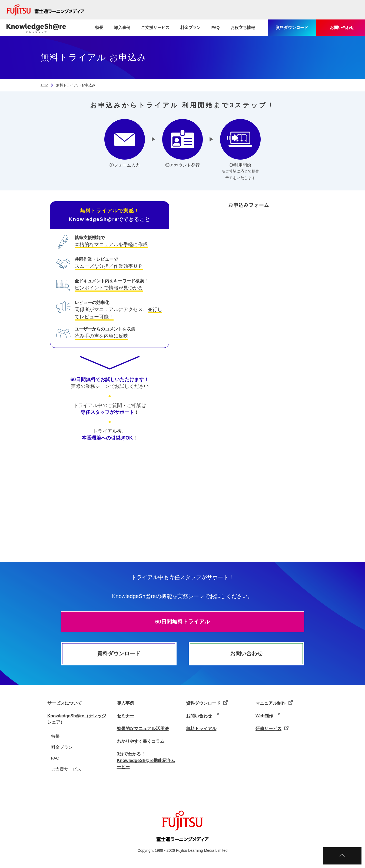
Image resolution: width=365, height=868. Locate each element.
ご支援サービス (155, 27)
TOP (44, 85)
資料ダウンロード (119, 654)
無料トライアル (201, 729)
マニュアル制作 (271, 703)
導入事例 (122, 27)
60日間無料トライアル (182, 622)
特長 (99, 27)
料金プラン (190, 27)
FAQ (216, 27)
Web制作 (264, 716)
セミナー (125, 716)
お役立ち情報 (243, 27)
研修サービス (268, 729)
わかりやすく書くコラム (141, 741)
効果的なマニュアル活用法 (143, 729)
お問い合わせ (246, 654)
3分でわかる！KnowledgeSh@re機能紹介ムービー (146, 760)
